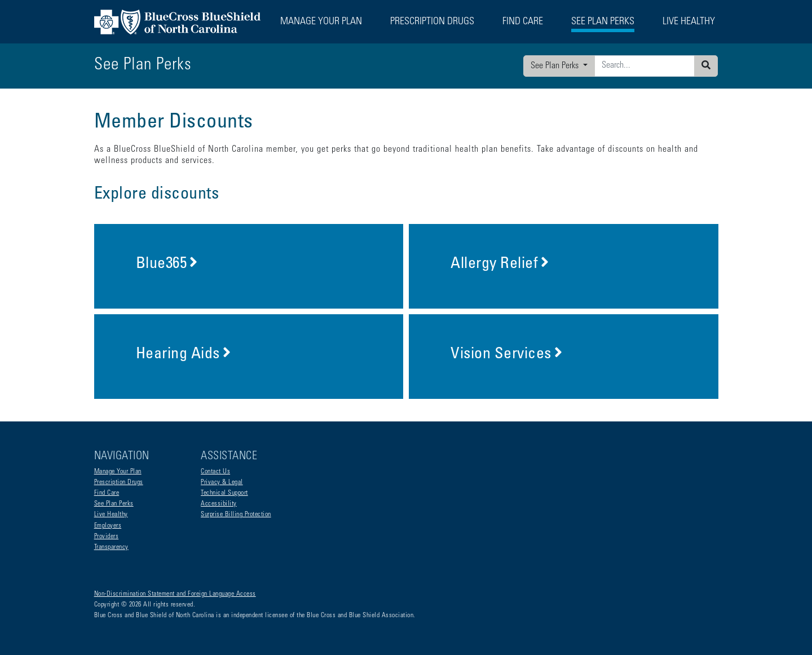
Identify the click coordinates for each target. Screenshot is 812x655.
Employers (108, 526)
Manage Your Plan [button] (321, 22)
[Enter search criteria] (645, 66)
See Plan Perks (556, 66)
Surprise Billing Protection (236, 515)
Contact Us (215, 472)
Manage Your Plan (118, 472)
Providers (107, 537)
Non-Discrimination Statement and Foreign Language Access (175, 594)
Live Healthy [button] (689, 22)
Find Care (107, 493)
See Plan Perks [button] (603, 22)
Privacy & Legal (222, 482)
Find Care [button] (523, 22)
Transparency (111, 547)
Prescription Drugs (432, 22)
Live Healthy (111, 515)
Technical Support (224, 493)
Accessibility (219, 504)
